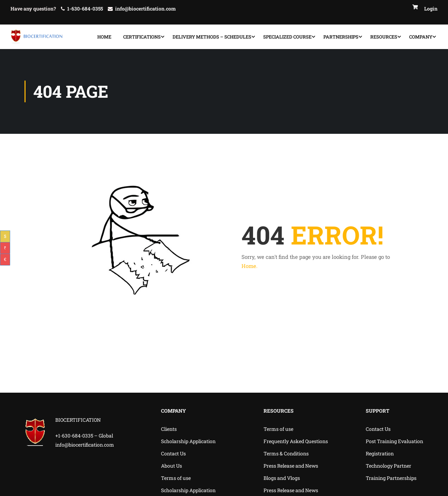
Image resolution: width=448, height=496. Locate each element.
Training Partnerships (391, 478)
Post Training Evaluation (394, 441)
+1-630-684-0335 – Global (84, 436)
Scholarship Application (188, 441)
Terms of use (176, 478)
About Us (171, 466)
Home (104, 37)
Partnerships (341, 37)
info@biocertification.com (145, 9)
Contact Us (173, 453)
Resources (384, 37)
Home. (250, 266)
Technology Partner (388, 466)
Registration (380, 453)
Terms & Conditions (286, 453)
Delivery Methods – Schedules (212, 37)
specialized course (287, 37)
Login (431, 9)
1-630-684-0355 (85, 9)
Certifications (142, 37)
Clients (169, 429)
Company (421, 37)
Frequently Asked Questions (296, 441)
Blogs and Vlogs (282, 478)
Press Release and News (291, 466)
